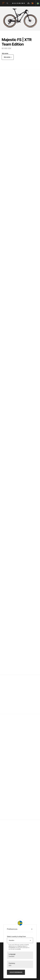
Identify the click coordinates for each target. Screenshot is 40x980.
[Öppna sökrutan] (8, 3)
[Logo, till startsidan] (18, 3)
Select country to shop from (16, 936)
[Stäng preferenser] (32, 929)
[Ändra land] (37, 3)
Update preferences (16, 972)
